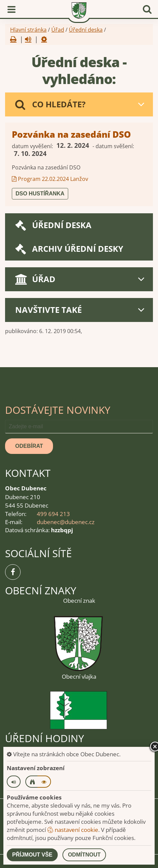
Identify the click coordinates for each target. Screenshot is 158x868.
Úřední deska (86, 30)
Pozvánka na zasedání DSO (71, 134)
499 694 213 (53, 514)
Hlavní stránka (28, 30)
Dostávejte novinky (58, 410)
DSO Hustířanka (40, 194)
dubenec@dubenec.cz (66, 522)
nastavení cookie (73, 830)
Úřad (58, 30)
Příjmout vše (32, 855)
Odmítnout (84, 855)
